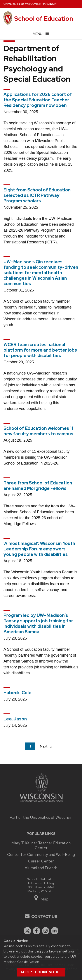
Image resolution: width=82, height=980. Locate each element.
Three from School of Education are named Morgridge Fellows (38, 486)
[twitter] (27, 931)
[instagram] (46, 931)
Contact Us (44, 917)
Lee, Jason (15, 719)
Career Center (41, 861)
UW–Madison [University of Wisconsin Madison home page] (30, 4)
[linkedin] (55, 931)
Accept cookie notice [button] (41, 972)
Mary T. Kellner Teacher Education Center (41, 845)
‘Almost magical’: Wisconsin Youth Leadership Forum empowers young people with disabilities (39, 549)
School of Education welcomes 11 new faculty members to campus (38, 431)
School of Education (44, 19)
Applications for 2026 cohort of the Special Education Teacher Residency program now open (38, 100)
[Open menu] (41, 34)
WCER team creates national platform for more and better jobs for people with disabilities (40, 350)
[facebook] (37, 931)
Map (41, 899)
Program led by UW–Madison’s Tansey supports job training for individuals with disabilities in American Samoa (38, 624)
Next (48, 746)
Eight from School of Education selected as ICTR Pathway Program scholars (37, 195)
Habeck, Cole (17, 693)
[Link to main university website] (41, 803)
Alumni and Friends (41, 868)
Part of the (41, 817)
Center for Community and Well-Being (41, 854)
